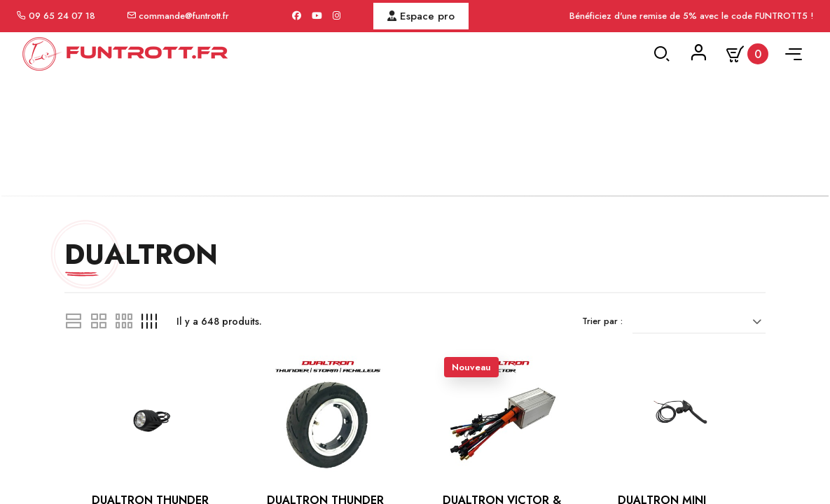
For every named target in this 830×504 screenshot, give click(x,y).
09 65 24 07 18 (62, 16)
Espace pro (421, 16)
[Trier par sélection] (700, 339)
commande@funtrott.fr (184, 16)
